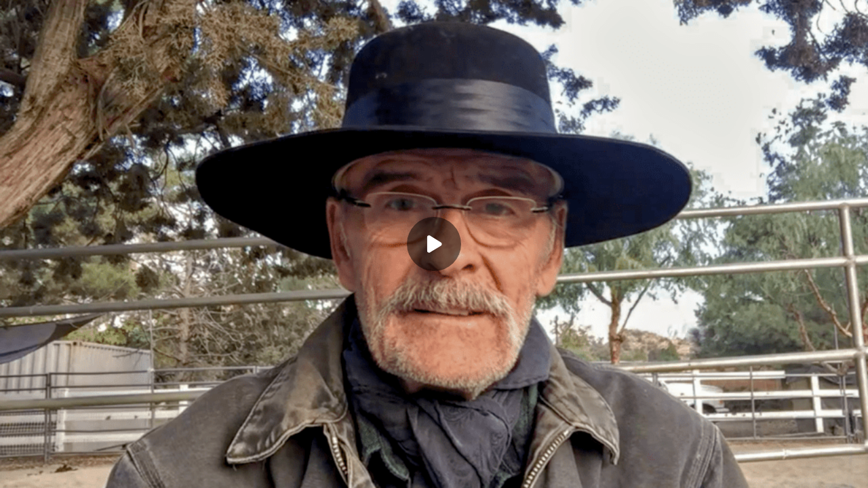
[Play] (434, 244)
